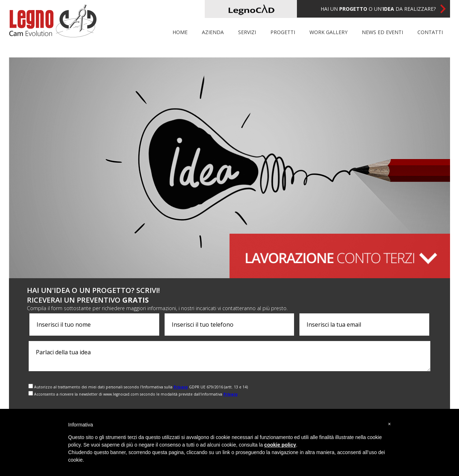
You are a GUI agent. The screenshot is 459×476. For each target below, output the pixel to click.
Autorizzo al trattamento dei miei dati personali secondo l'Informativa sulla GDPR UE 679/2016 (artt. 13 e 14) (141, 387)
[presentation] (385, 390)
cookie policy (280, 445)
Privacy (181, 387)
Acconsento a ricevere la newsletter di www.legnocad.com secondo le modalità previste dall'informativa (136, 394)
